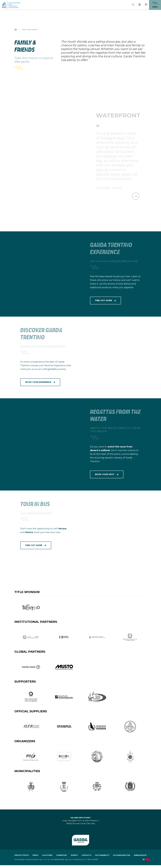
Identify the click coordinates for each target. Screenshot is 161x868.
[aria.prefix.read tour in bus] (115, 519)
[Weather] (146, 5)
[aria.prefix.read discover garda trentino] (115, 345)
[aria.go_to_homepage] (11, 5)
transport (62, 858)
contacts (86, 858)
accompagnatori (122, 858)
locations (47, 858)
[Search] (133, 5)
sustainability (102, 858)
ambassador (140, 858)
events (74, 858)
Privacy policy (22, 858)
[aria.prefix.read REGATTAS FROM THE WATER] (46, 427)
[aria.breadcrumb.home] (16, 30)
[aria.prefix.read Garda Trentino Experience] (46, 260)
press (35, 858)
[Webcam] (140, 5)
